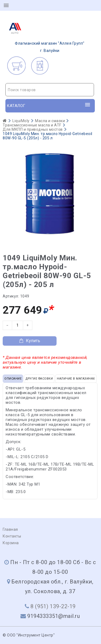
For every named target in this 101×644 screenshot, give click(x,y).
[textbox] (50, 90)
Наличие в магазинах (76, 379)
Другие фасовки (39, 379)
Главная (10, 529)
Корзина (11, 543)
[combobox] (50, 90)
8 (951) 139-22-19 (53, 606)
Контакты (12, 536)
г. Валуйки (45, 36)
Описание (13, 379)
